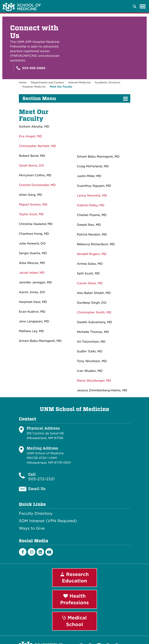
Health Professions (74, 599)
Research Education (74, 578)
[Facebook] (23, 552)
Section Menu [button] (39, 98)
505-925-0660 (31, 68)
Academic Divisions (107, 82)
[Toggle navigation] (143, 6)
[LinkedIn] (40, 552)
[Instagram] (31, 552)
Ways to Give (32, 528)
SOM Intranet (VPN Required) (48, 521)
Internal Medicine (79, 82)
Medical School (75, 621)
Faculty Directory (36, 513)
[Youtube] (49, 552)
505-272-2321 (41, 479)
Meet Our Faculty (61, 87)
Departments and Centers (47, 82)
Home (23, 82)
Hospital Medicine (34, 87)
